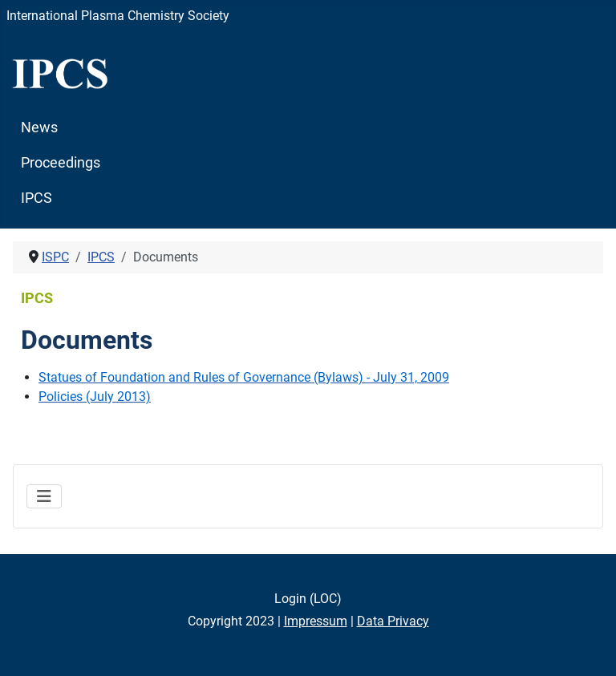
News (39, 128)
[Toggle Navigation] (44, 496)
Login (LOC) (308, 599)
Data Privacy (393, 621)
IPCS (36, 198)
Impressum (316, 621)
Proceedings (61, 163)
